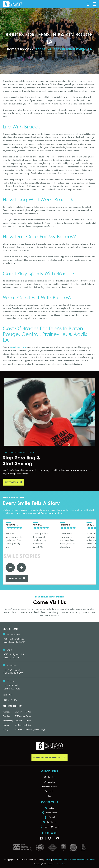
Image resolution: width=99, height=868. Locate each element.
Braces (25, 49)
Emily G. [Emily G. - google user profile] (91, 525)
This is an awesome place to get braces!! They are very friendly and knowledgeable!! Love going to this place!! (14, 540)
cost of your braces (18, 347)
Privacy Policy (57, 860)
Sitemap (48, 860)
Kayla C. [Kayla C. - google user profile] (37, 525)
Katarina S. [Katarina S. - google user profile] (65, 525)
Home (12, 49)
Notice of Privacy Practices (74, 860)
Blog (50, 796)
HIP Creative (60, 864)
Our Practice (50, 777)
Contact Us (50, 791)
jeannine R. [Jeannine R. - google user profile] (12, 525)
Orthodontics (49, 782)
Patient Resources (50, 786)
